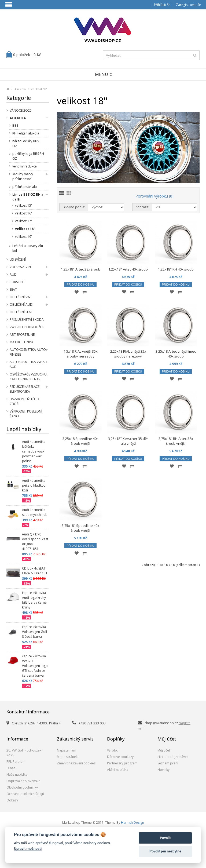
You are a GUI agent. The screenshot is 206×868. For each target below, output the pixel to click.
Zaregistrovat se (188, 5)
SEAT (13, 289)
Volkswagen (20, 267)
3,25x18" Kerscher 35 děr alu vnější (128, 441)
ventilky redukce (25, 166)
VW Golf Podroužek (27, 327)
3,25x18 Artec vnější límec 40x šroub (176, 354)
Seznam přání (168, 763)
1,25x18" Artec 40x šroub (128, 269)
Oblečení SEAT (21, 312)
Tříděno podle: (74, 207)
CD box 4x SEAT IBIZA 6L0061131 (35, 571)
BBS (15, 125)
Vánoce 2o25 (21, 110)
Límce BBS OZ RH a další (28, 197)
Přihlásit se (162, 5)
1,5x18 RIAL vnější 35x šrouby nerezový (81, 354)
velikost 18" (39, 89)
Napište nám (67, 750)
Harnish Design (133, 823)
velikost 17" (24, 221)
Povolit (165, 838)
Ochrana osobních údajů (25, 794)
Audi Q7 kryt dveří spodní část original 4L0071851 (35, 541)
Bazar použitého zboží (24, 401)
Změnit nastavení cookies (76, 763)
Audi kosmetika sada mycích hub (35, 512)
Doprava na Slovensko (23, 781)
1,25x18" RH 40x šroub (176, 269)
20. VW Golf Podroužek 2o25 (24, 753)
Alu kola (20, 89)
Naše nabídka (17, 774)
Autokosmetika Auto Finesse (28, 352)
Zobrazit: (142, 207)
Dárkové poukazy (120, 757)
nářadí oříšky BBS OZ (26, 143)
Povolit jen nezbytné (165, 851)
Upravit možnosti (28, 848)
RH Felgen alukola (26, 133)
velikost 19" (24, 237)
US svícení (18, 259)
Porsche (17, 282)
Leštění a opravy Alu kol (28, 248)
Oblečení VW (20, 297)
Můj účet (164, 750)
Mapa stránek (67, 757)
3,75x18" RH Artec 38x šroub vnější (176, 441)
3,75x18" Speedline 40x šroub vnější (80, 528)
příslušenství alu (25, 187)
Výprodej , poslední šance (26, 414)
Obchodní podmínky (22, 787)
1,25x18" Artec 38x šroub (81, 269)
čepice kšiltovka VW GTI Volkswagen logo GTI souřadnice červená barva (35, 666)
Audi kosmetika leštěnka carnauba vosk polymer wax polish (34, 451)
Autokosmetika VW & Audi (27, 364)
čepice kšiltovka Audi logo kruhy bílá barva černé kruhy (34, 600)
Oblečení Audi (21, 304)
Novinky (163, 770)
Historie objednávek (173, 757)
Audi (14, 274)
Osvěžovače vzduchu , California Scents (29, 377)
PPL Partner (15, 762)
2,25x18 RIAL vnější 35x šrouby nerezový (128, 354)
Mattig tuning (22, 342)
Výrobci (113, 750)
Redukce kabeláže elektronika (25, 389)
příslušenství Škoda (27, 320)
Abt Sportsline (22, 335)
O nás (11, 768)
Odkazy (12, 800)
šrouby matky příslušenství (23, 176)
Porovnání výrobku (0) (154, 196)
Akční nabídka (118, 770)
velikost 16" (24, 213)
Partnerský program (122, 763)
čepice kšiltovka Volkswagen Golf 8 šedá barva (35, 632)
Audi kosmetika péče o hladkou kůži (34, 485)
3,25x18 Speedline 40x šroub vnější (80, 441)
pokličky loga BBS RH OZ (28, 156)
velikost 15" (24, 205)
